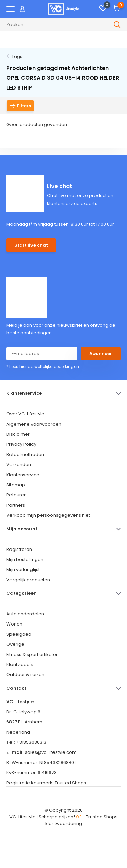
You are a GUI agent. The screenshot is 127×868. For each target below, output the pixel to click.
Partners (16, 505)
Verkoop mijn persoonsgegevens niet (48, 515)
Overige (15, 644)
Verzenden (19, 465)
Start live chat (31, 245)
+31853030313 (31, 742)
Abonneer (101, 353)
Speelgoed (19, 634)
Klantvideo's (20, 665)
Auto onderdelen (25, 614)
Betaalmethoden (25, 454)
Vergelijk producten (28, 580)
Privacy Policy (21, 444)
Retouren (17, 495)
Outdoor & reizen (25, 675)
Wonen (14, 624)
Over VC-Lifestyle (25, 414)
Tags (17, 57)
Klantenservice (23, 475)
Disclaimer (18, 434)
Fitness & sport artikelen (33, 654)
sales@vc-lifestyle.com (51, 752)
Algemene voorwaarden (34, 424)
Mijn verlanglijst (23, 570)
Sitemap (16, 485)
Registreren (19, 549)
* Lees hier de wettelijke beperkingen (43, 367)
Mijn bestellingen (25, 559)
